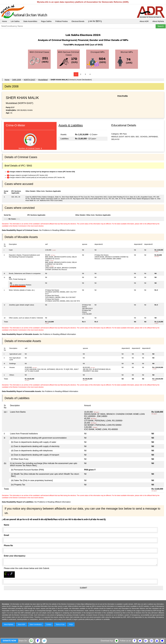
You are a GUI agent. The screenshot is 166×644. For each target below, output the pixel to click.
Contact (49, 624)
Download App (107, 641)
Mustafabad (43, 80)
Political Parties (62, 21)
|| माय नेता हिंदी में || (95, 21)
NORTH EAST (30, 80)
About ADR (144, 21)
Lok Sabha (15, 21)
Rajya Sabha (46, 21)
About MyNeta (158, 21)
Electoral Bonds (78, 21)
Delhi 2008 (17, 80)
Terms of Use (60, 624)
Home (4, 21)
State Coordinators (36, 624)
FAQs (71, 624)
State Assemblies (30, 21)
